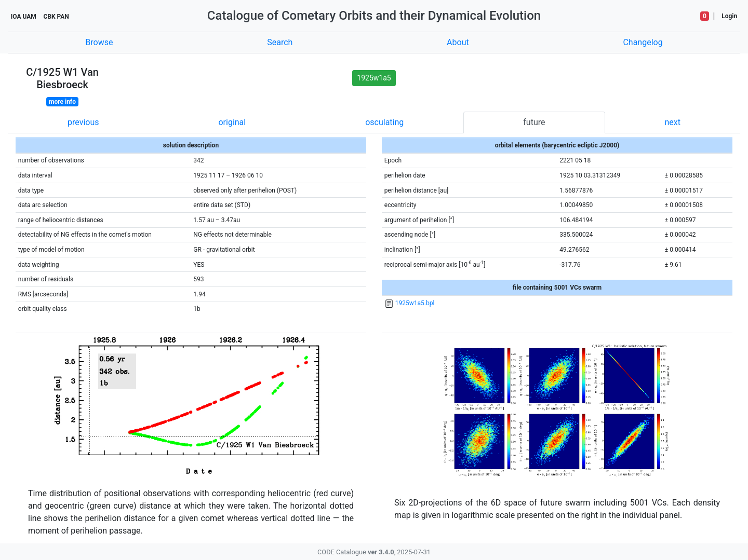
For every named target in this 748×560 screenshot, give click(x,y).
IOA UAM (24, 17)
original (232, 122)
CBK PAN (56, 17)
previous (83, 122)
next (672, 122)
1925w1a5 (374, 78)
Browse (99, 42)
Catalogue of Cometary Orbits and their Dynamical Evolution (374, 16)
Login (729, 16)
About (458, 42)
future (534, 122)
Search (280, 42)
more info (62, 102)
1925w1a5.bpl (415, 303)
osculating (384, 122)
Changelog (643, 42)
